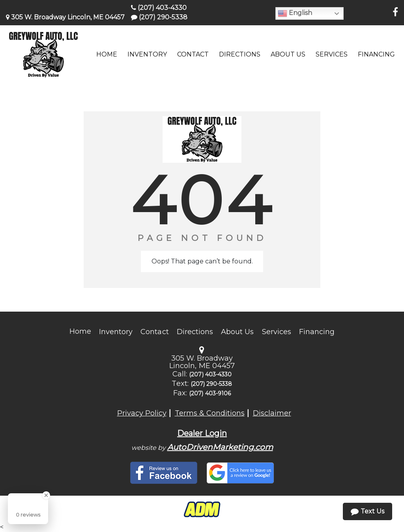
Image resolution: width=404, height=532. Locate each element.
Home (80, 331)
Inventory (116, 332)
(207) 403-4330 (159, 8)
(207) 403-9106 (210, 393)
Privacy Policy (142, 413)
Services (277, 332)
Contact (154, 332)
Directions (195, 332)
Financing (317, 332)
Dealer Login (202, 433)
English (295, 13)
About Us (237, 332)
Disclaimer (272, 413)
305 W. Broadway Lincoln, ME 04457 (65, 17)
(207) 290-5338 (159, 17)
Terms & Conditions (210, 413)
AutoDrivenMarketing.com (220, 447)
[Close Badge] (46, 495)
